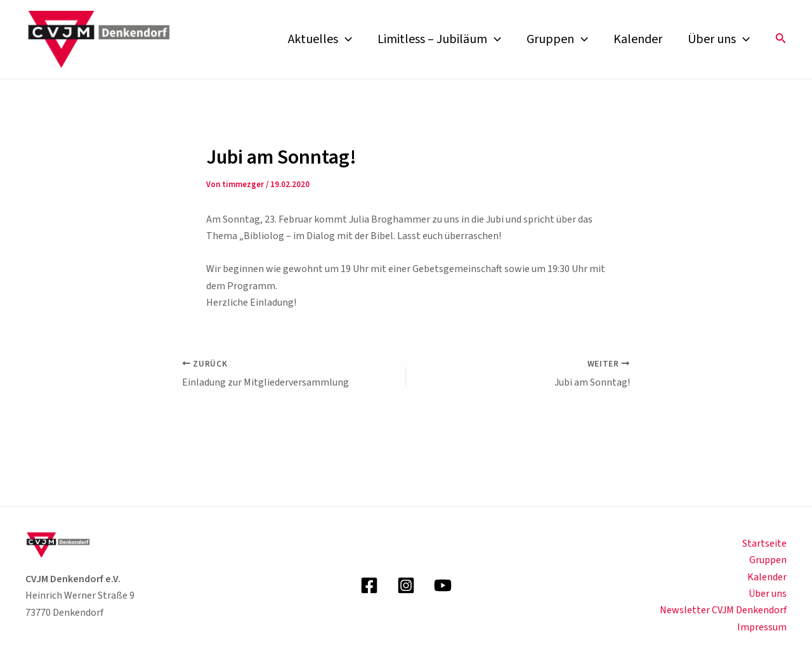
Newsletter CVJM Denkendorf (723, 610)
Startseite (764, 544)
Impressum (762, 627)
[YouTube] (443, 585)
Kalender (638, 39)
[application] (345, 39)
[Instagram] (406, 585)
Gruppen (557, 39)
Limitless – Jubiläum (439, 39)
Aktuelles (320, 39)
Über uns (719, 39)
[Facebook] (369, 585)
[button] (781, 39)
